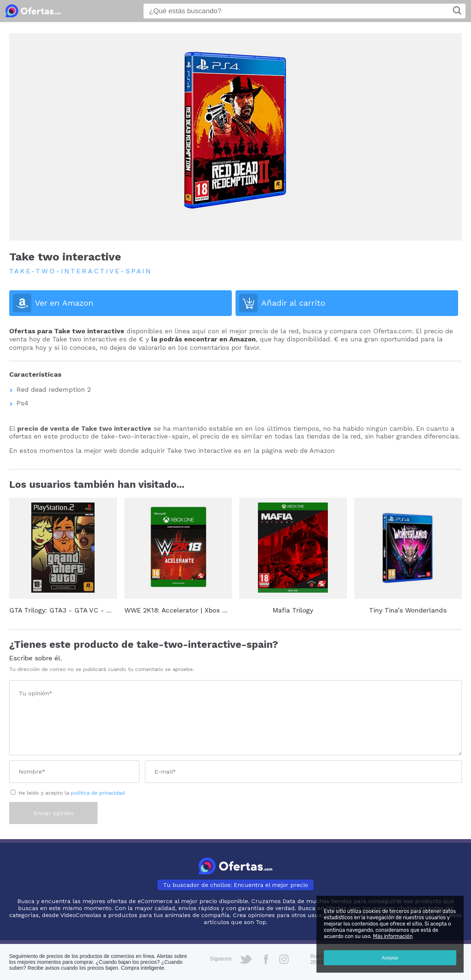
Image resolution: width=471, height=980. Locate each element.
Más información (393, 936)
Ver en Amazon (64, 303)
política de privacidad (98, 793)
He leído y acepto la (72, 793)
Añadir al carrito (293, 303)
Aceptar (390, 958)
